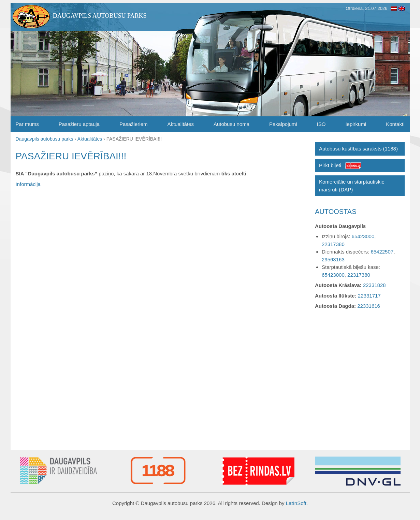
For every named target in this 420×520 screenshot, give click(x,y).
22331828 (374, 285)
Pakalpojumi (283, 124)
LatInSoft (296, 503)
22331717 (369, 296)
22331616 (369, 306)
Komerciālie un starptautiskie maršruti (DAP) (352, 186)
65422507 (382, 252)
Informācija (28, 184)
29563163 (333, 259)
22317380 (333, 244)
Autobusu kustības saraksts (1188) (358, 149)
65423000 (363, 236)
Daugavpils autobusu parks (100, 16)
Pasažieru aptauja (79, 124)
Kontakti (395, 124)
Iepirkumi (356, 124)
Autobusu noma (231, 124)
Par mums (27, 124)
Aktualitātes (180, 124)
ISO (321, 124)
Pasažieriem (134, 124)
